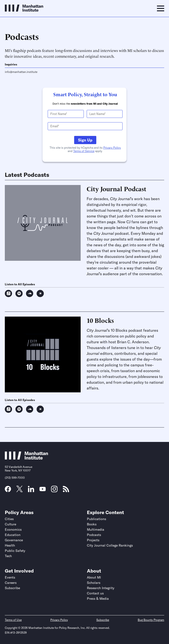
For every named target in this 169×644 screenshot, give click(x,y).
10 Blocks (100, 320)
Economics (13, 529)
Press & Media (98, 599)
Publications (97, 519)
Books (92, 524)
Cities (9, 519)
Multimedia (96, 529)
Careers (11, 583)
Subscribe (12, 588)
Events (10, 577)
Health (10, 545)
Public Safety (15, 551)
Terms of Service (84, 151)
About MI (94, 577)
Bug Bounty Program (151, 620)
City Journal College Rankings (110, 545)
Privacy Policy (112, 148)
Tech (8, 556)
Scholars (94, 583)
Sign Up (85, 140)
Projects (93, 540)
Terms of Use (13, 620)
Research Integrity (101, 588)
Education (13, 535)
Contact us (95, 593)
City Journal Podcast (117, 189)
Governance (14, 540)
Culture (10, 524)
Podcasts (94, 535)
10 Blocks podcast (127, 330)
